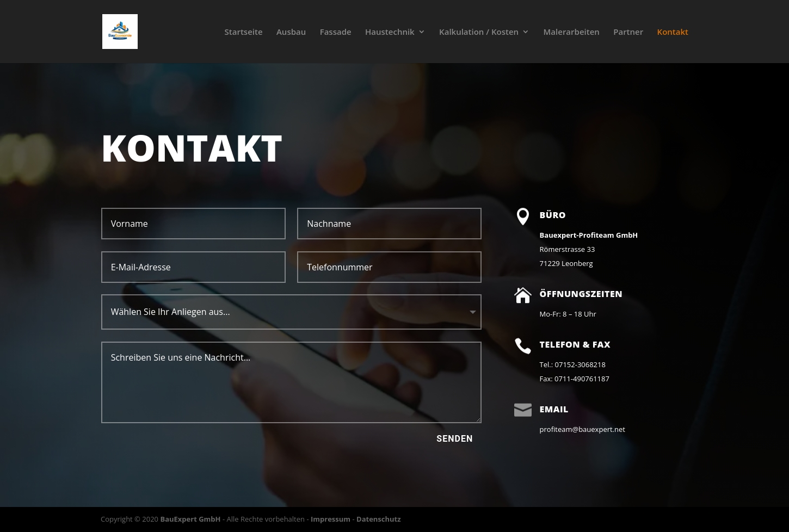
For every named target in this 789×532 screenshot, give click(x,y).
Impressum (331, 519)
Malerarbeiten (572, 32)
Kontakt (673, 32)
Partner (628, 32)
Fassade (336, 32)
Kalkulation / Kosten (479, 32)
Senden (455, 439)
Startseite (244, 32)
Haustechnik (390, 32)
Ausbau (291, 32)
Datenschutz (379, 519)
